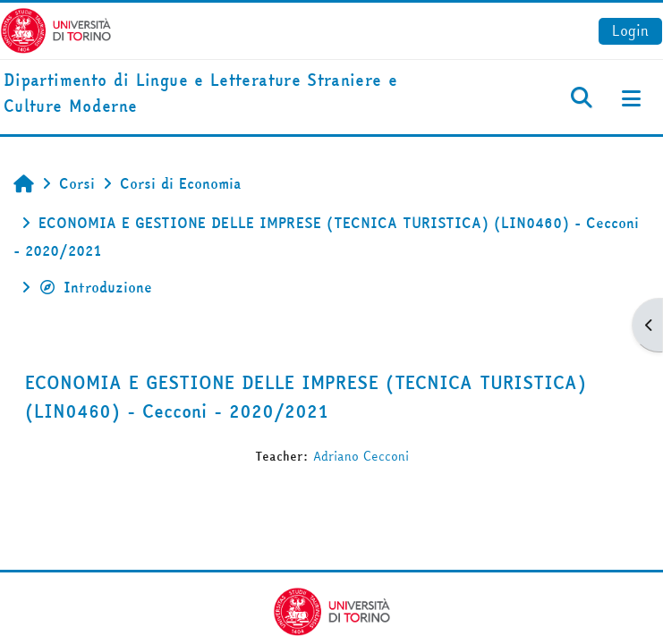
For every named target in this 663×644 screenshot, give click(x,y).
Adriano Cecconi (361, 456)
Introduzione (95, 287)
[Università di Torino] (56, 29)
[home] (221, 94)
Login (630, 30)
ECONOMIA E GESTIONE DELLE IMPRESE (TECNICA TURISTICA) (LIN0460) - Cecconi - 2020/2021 (306, 397)
